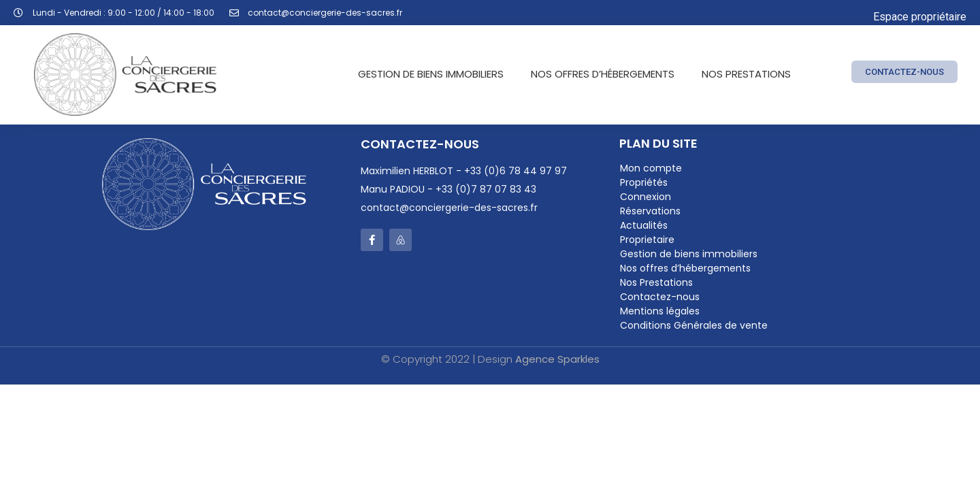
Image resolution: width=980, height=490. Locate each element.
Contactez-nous (660, 297)
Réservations (650, 211)
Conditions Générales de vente (694, 325)
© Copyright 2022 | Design (490, 359)
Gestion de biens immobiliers (431, 74)
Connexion (646, 197)
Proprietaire (647, 240)
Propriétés (644, 182)
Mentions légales (660, 311)
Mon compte (651, 168)
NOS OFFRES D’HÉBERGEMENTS (603, 74)
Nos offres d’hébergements (685, 268)
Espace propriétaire (920, 17)
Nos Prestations (746, 74)
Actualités (644, 225)
